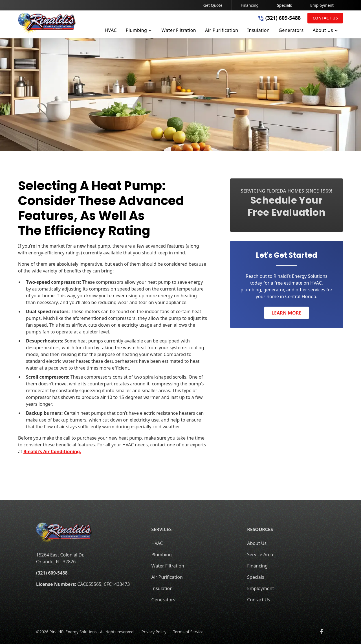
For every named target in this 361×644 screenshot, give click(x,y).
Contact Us (325, 18)
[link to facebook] (322, 632)
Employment (322, 5)
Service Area (260, 555)
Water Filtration (168, 566)
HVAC (157, 543)
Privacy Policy (154, 632)
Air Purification (167, 577)
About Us (257, 543)
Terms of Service (188, 632)
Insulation (162, 588)
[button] (139, 31)
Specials (284, 5)
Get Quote (213, 5)
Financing (250, 5)
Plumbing (162, 555)
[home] (47, 24)
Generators (163, 600)
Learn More (287, 313)
